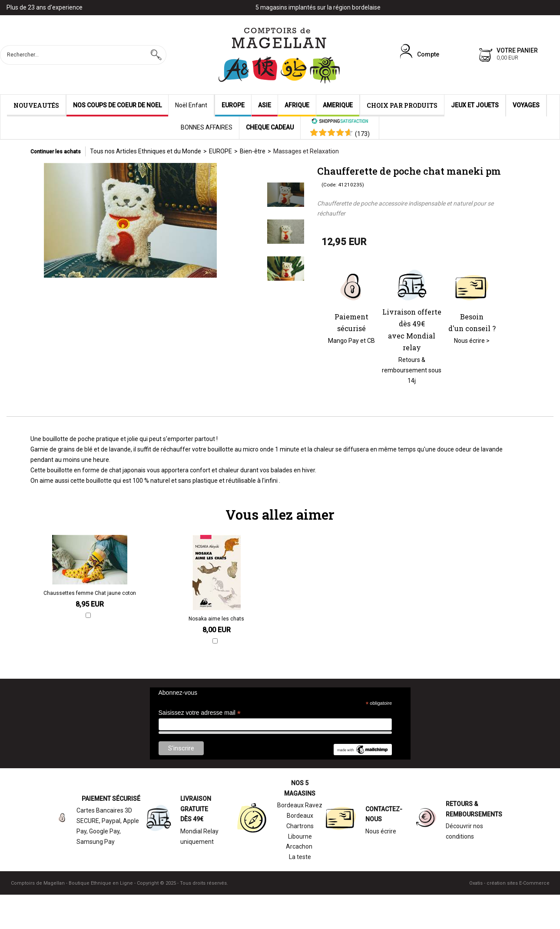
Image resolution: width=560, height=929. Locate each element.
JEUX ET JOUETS (475, 105)
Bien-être (253, 151)
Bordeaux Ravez (300, 805)
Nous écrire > (472, 341)
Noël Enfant (191, 105)
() (362, 134)
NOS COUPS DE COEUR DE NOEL (117, 105)
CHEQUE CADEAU (270, 127)
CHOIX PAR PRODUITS (402, 105)
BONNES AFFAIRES (207, 127)
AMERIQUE (338, 105)
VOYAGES (526, 105)
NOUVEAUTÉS (36, 105)
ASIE (265, 105)
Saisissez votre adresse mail (200, 713)
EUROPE (233, 105)
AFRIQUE (297, 105)
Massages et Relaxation (306, 151)
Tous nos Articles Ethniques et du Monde (146, 151)
